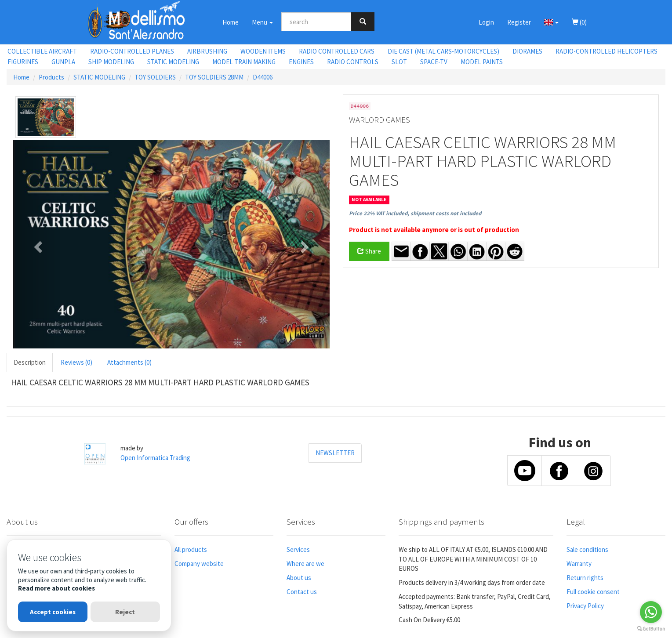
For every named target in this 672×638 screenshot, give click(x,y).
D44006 (263, 77)
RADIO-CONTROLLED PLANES (132, 51)
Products (51, 77)
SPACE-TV (434, 62)
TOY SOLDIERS (155, 77)
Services (298, 549)
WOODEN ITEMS (263, 51)
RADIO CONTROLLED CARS (337, 51)
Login (486, 22)
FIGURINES (23, 62)
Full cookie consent (593, 592)
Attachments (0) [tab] (129, 362)
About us (299, 578)
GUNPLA (63, 62)
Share (369, 251)
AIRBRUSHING (207, 51)
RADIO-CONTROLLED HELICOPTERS (607, 51)
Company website (199, 564)
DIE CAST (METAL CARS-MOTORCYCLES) (443, 51)
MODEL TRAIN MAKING (244, 62)
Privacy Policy (585, 606)
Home (231, 22)
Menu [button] (262, 22)
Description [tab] (30, 362)
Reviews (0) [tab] (76, 362)
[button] (551, 22)
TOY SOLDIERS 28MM (214, 77)
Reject (125, 612)
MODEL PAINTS (482, 62)
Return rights (585, 578)
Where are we (305, 564)
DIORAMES (527, 51)
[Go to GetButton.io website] (651, 629)
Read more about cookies (56, 588)
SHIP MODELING (111, 62)
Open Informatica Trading (155, 458)
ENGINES (301, 62)
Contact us (302, 592)
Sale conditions (587, 549)
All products (191, 549)
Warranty (579, 564)
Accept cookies (53, 612)
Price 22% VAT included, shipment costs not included (415, 213)
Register (519, 22)
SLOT (399, 62)
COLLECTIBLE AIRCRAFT (42, 51)
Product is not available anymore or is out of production (434, 230)
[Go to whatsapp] (651, 612)
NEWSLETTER (335, 453)
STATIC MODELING (173, 62)
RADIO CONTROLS (353, 62)
